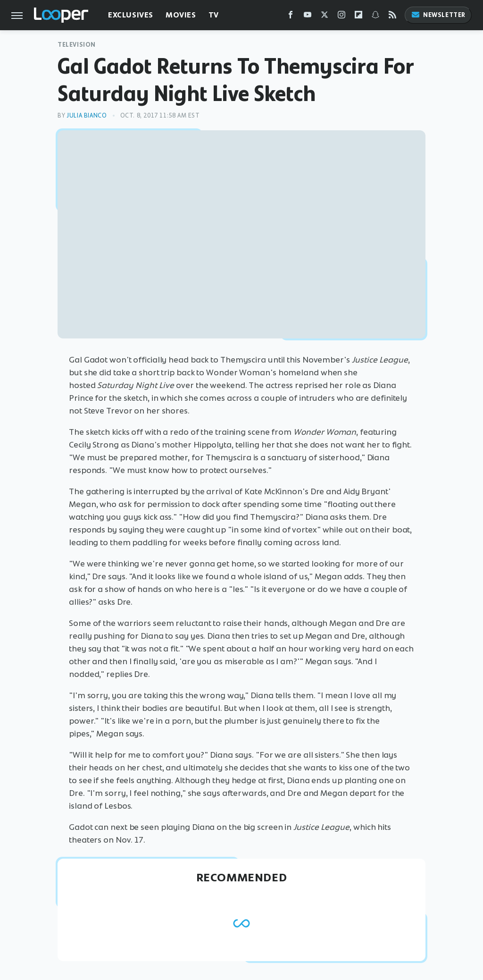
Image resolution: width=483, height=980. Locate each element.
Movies (181, 15)
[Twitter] (325, 17)
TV (214, 15)
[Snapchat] (375, 17)
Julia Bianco (87, 115)
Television (77, 45)
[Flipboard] (358, 17)
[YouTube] (308, 17)
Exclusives (131, 15)
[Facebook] (291, 17)
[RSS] (392, 17)
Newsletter (438, 15)
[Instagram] (341, 17)
